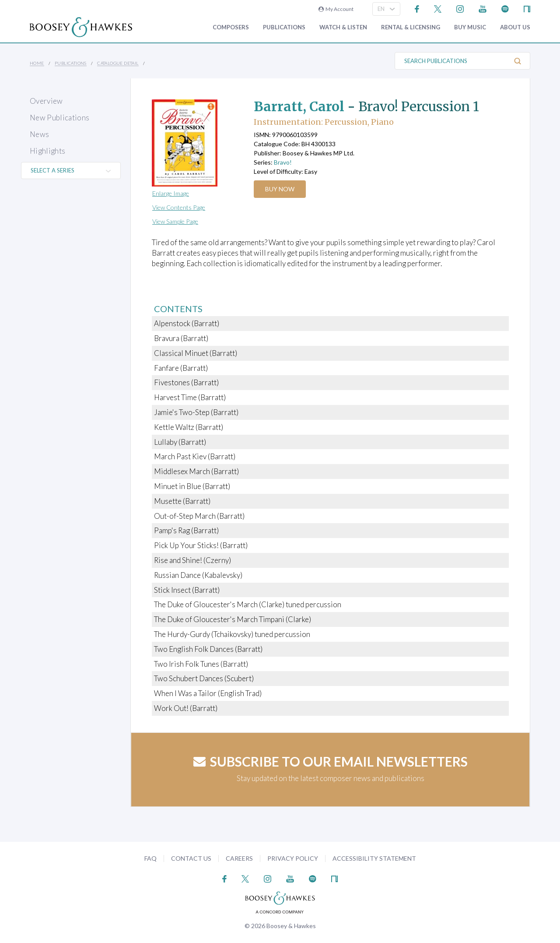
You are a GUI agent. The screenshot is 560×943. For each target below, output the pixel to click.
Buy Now (280, 189)
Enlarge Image (171, 193)
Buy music (470, 27)
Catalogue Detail (118, 63)
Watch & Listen (343, 27)
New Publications (59, 118)
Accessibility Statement (374, 858)
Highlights (47, 151)
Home (37, 63)
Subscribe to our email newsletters (331, 761)
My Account (336, 9)
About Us (515, 27)
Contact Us (191, 858)
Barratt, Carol (299, 106)
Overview (46, 101)
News (39, 134)
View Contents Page (179, 207)
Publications (284, 27)
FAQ (150, 858)
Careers (239, 858)
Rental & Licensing (411, 27)
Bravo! (283, 162)
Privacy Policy (293, 858)
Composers (231, 27)
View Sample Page (175, 221)
